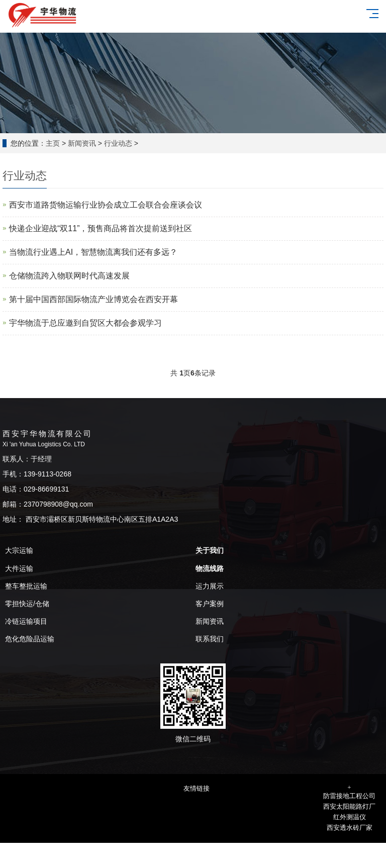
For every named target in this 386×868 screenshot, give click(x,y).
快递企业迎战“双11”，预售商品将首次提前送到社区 (101, 228)
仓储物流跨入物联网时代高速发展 (69, 276)
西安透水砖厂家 (350, 828)
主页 (53, 143)
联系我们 (210, 639)
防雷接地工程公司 (349, 796)
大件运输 (19, 568)
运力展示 (210, 586)
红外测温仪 (350, 817)
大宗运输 (19, 550)
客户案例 (210, 604)
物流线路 (210, 568)
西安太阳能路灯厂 (349, 806)
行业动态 (118, 143)
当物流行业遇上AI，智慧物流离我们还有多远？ (93, 252)
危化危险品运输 (30, 639)
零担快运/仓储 (27, 604)
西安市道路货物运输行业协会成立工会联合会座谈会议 (106, 205)
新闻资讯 (82, 143)
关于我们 (210, 550)
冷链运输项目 (26, 621)
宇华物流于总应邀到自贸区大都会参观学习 (85, 323)
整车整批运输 (26, 586)
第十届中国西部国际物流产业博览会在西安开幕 (93, 299)
